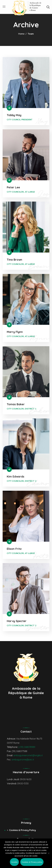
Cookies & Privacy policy (32, 862)
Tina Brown (14, 260)
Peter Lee (13, 187)
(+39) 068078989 (27, 747)
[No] (49, 853)
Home (21, 34)
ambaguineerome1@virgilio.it (28, 755)
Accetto (14, 862)
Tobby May (14, 115)
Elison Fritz (14, 549)
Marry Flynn (15, 332)
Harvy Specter (17, 621)
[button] (48, 7)
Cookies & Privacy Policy (22, 830)
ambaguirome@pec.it (23, 760)
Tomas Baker (16, 404)
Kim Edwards (16, 476)
